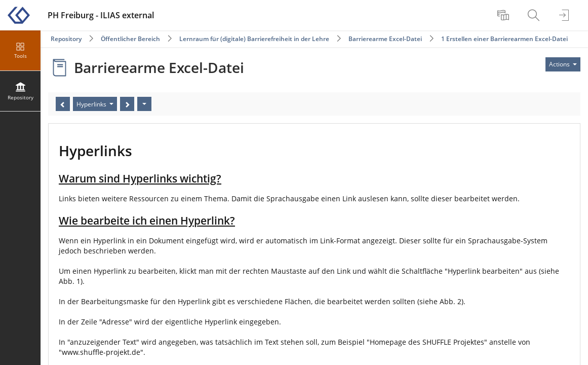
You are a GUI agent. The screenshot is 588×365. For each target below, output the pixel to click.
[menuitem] (504, 15)
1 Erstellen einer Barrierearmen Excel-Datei (504, 39)
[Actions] (144, 104)
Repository (66, 39)
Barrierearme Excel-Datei (385, 39)
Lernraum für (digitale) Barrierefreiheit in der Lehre (254, 39)
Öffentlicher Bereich (130, 39)
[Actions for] (563, 64)
